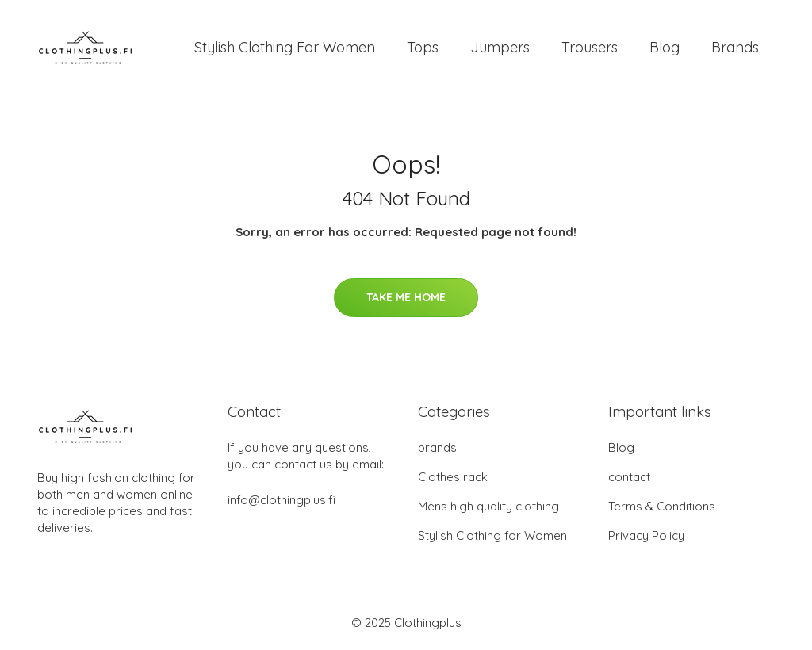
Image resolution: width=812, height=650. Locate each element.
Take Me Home (406, 297)
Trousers (590, 47)
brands (437, 447)
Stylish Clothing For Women (285, 47)
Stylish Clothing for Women (492, 535)
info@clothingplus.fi (282, 500)
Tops (423, 47)
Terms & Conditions (662, 506)
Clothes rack (453, 477)
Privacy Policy (646, 535)
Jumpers (500, 47)
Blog (665, 47)
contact (629, 477)
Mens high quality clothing (488, 506)
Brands (735, 47)
